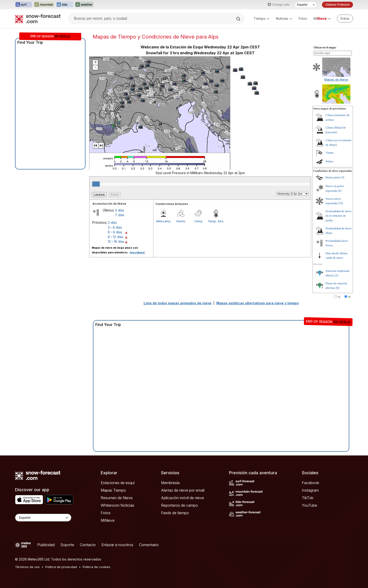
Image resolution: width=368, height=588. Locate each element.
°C (339, 297)
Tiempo (262, 18)
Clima (198, 221)
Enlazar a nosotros (117, 545)
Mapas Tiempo (113, 490)
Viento (181, 221)
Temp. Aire (216, 221)
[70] (340, 203)
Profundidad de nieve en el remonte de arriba (339, 216)
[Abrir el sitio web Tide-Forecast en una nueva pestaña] (65, 5)
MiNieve (108, 520)
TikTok (308, 498)
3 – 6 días (115, 227)
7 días (120, 215)
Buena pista (333, 177)
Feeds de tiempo (175, 513)
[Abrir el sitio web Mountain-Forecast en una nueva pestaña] (44, 5)
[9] (338, 288)
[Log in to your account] (345, 19)
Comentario (149, 545)
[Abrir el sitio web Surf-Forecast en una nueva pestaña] (23, 5)
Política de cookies (96, 567)
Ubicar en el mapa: (325, 47)
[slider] (96, 184)
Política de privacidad (61, 567)
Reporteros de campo (179, 505)
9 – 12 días (115, 237)
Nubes (329, 161)
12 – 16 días (116, 241)
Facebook (310, 483)
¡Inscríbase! (137, 252)
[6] (339, 191)
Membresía (170, 483)
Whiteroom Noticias (117, 505)
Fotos (303, 18)
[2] (336, 275)
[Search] (239, 19)
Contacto (88, 545)
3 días (120, 210)
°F (349, 297)
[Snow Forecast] (38, 19)
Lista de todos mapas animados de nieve (178, 303)
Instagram (310, 490)
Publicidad (46, 545)
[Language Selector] (43, 518)
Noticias (284, 18)
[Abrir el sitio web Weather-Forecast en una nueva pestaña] (84, 5)
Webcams (163, 221)
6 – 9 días (115, 232)
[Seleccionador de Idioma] (306, 5)
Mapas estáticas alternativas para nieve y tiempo (258, 303)
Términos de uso (27, 567)
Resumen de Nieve (117, 498)
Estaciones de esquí (118, 483)
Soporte (67, 545)
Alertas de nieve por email (183, 490)
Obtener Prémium (337, 5)
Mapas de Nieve (336, 79)
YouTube (309, 505)
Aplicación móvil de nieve (182, 498)
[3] (342, 177)
